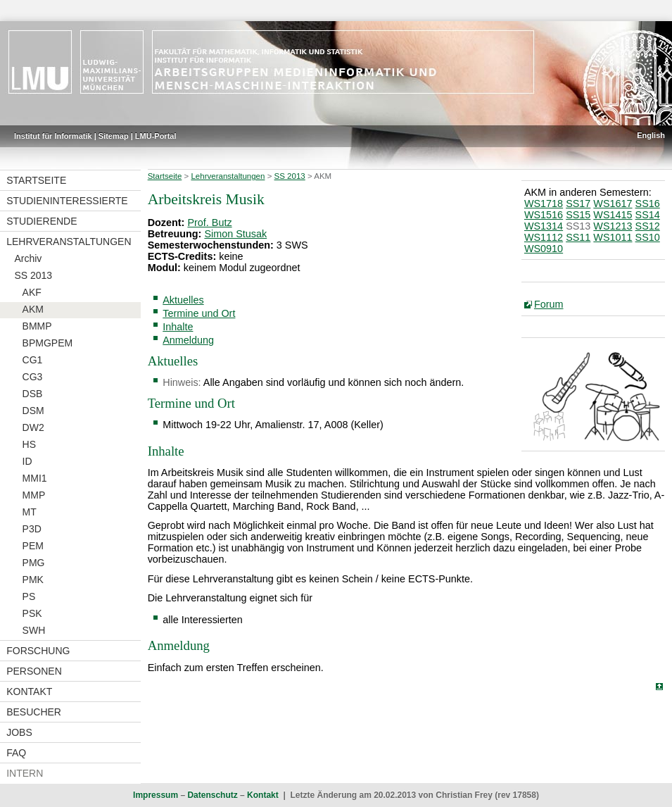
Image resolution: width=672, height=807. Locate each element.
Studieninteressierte (67, 201)
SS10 (648, 237)
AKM (33, 309)
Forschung (38, 651)
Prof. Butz (209, 223)
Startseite (36, 180)
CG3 (33, 377)
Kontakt (29, 692)
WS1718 (544, 204)
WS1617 (613, 204)
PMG (34, 563)
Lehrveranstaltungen (69, 242)
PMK (33, 580)
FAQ (16, 753)
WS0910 (544, 249)
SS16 (648, 204)
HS (29, 444)
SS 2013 (33, 275)
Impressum (156, 795)
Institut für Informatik (53, 136)
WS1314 (544, 226)
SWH (34, 630)
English (651, 135)
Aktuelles (183, 300)
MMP (34, 495)
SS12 (648, 226)
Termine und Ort (199, 313)
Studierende (42, 221)
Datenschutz (212, 795)
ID (27, 461)
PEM (33, 546)
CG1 (33, 360)
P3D (32, 529)
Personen (34, 671)
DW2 (33, 427)
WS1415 (613, 215)
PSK (32, 613)
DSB (33, 394)
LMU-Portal (156, 136)
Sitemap (114, 136)
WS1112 (544, 237)
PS (29, 596)
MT (30, 512)
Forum (549, 304)
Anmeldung (188, 340)
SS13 (578, 226)
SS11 (578, 237)
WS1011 (613, 237)
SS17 (578, 204)
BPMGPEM (48, 343)
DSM (33, 411)
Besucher (34, 712)
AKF (32, 292)
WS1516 (544, 215)
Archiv (28, 258)
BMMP (37, 326)
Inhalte (178, 327)
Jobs (19, 732)
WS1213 (613, 226)
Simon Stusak (235, 234)
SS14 (648, 215)
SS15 (578, 215)
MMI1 (35, 478)
